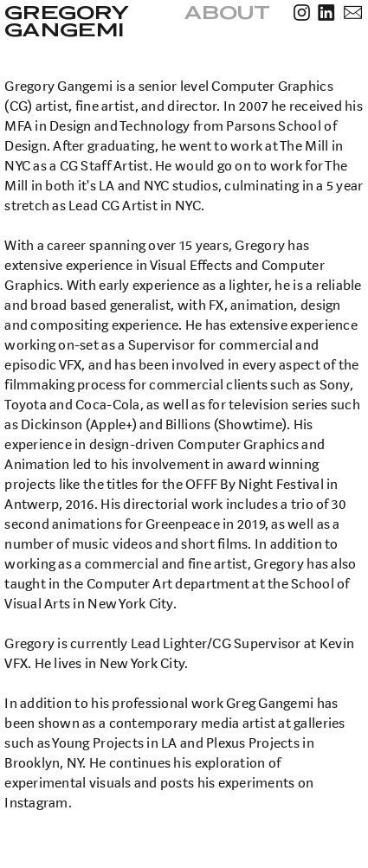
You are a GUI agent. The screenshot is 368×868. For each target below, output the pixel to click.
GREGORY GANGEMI (68, 21)
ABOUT (228, 13)
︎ (302, 13)
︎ (326, 13)
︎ (353, 13)
